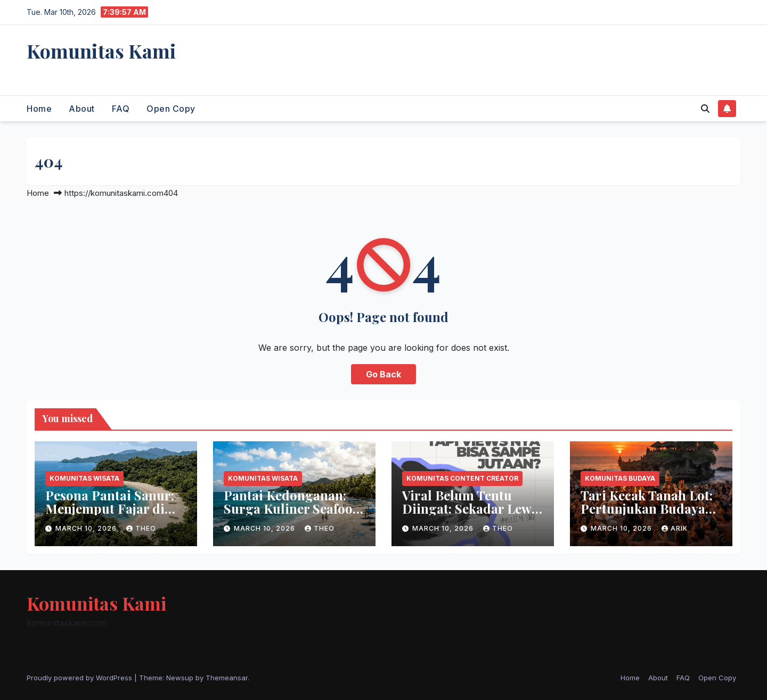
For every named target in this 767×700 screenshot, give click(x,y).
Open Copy (171, 109)
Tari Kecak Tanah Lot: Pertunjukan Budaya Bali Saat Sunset (647, 508)
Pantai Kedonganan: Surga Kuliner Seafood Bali (292, 508)
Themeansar (227, 678)
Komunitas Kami (101, 51)
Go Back (383, 374)
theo (141, 528)
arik (675, 528)
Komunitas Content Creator (462, 478)
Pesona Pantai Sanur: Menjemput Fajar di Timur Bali (110, 508)
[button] (705, 109)
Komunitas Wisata (84, 478)
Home (39, 109)
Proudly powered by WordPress (80, 678)
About (82, 109)
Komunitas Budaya (620, 478)
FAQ (121, 109)
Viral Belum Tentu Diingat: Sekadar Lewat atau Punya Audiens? (473, 508)
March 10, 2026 (87, 528)
